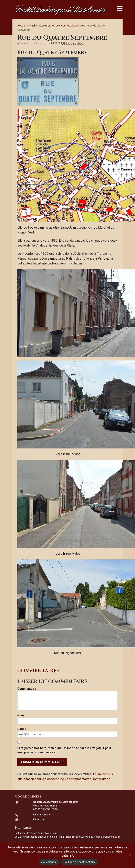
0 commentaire (73, 43)
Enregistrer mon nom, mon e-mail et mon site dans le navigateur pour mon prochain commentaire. (64, 750)
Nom (21, 715)
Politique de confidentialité (80, 862)
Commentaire (27, 689)
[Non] (130, 855)
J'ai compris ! (49, 862)
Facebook (39, 820)
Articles (33, 26)
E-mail (22, 729)
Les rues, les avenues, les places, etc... (63, 26)
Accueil (22, 26)
